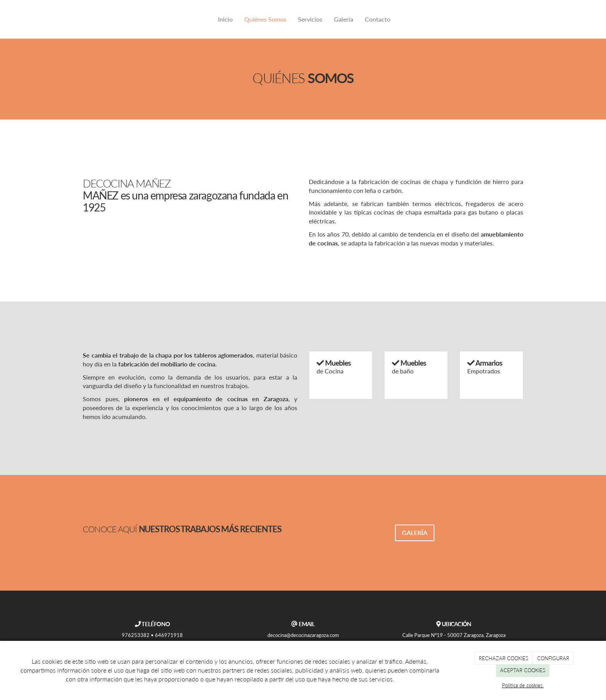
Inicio (225, 19)
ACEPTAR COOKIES (523, 670)
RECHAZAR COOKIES (504, 658)
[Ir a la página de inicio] (81, 19)
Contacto (378, 19)
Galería (344, 19)
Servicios (310, 19)
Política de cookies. (523, 685)
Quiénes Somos (265, 19)
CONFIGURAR (553, 658)
